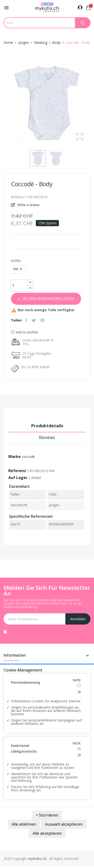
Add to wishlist (25, 332)
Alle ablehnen (24, 824)
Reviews (47, 437)
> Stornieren (47, 815)
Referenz (17, 471)
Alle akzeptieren (47, 833)
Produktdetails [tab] (47, 426)
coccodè (28, 457)
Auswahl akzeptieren (64, 824)
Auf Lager (18, 478)
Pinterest (43, 320)
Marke (15, 457)
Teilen (27, 320)
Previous (2, 104)
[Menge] (19, 286)
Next (92, 104)
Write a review (28, 205)
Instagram (5, 632)
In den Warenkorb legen (48, 299)
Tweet (34, 320)
